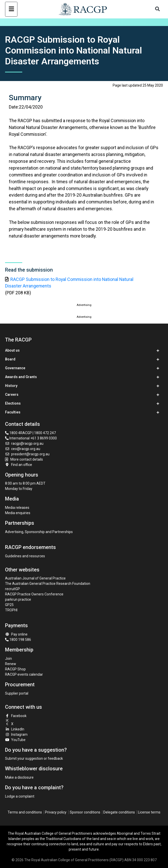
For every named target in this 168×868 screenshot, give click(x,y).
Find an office (19, 465)
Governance (15, 368)
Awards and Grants (21, 377)
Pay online (16, 634)
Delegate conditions (119, 812)
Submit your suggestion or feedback (34, 758)
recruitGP (13, 589)
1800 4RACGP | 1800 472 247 (30, 433)
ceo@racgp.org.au (23, 449)
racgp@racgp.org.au (24, 443)
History (11, 386)
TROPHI (11, 610)
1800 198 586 (18, 640)
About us (12, 350)
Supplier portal (17, 693)
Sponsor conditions (85, 812)
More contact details (27, 459)
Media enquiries (18, 513)
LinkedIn (15, 729)
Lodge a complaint (20, 796)
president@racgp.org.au (27, 454)
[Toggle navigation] (11, 9)
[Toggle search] (157, 9)
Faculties (13, 412)
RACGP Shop (15, 669)
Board (10, 359)
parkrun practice (18, 599)
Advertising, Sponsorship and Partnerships (39, 532)
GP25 (10, 605)
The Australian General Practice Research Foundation (48, 584)
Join (8, 659)
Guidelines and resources (25, 556)
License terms (149, 812)
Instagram (16, 734)
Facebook (16, 716)
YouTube (15, 740)
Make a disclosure (19, 777)
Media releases (17, 508)
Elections (13, 403)
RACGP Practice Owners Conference (34, 594)
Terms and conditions (25, 812)
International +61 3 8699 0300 (31, 438)
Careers (12, 394)
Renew (11, 664)
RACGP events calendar (24, 674)
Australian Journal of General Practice (35, 578)
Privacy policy (56, 812)
